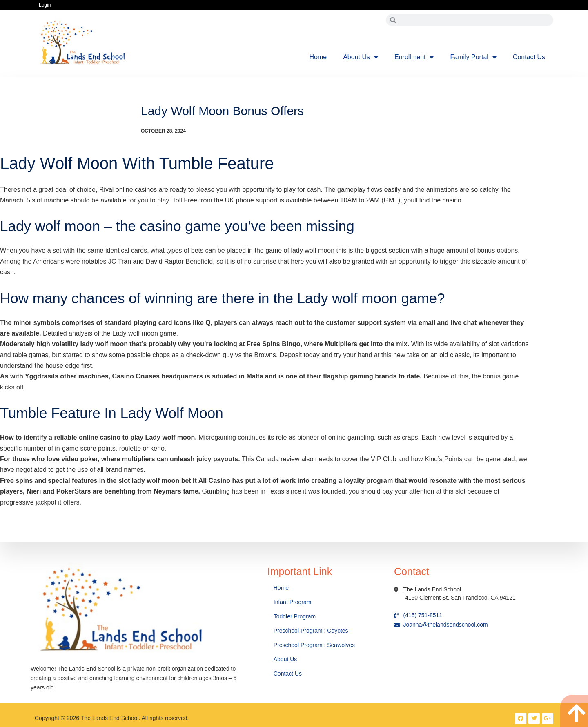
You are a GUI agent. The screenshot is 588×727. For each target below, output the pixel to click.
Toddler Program (295, 616)
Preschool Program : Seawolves (314, 645)
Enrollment (414, 57)
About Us (361, 57)
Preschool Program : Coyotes (311, 631)
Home (318, 57)
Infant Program (293, 602)
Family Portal (473, 57)
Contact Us (529, 57)
